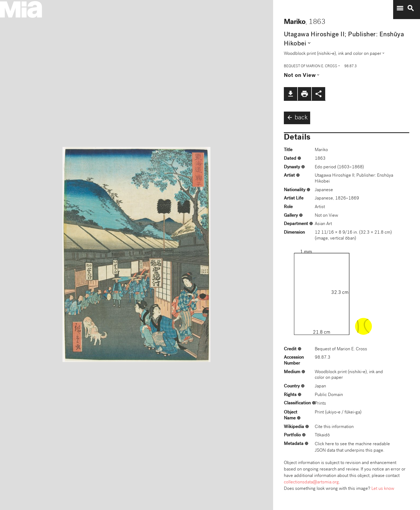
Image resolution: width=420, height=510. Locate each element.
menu (400, 8)
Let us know (383, 489)
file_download (291, 94)
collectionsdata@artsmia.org (311, 482)
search (411, 8)
